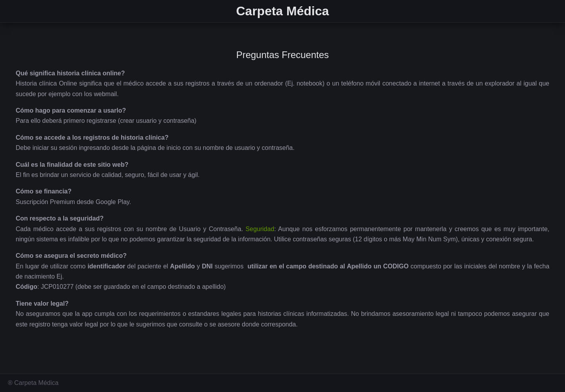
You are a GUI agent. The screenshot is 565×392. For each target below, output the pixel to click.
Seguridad (260, 229)
